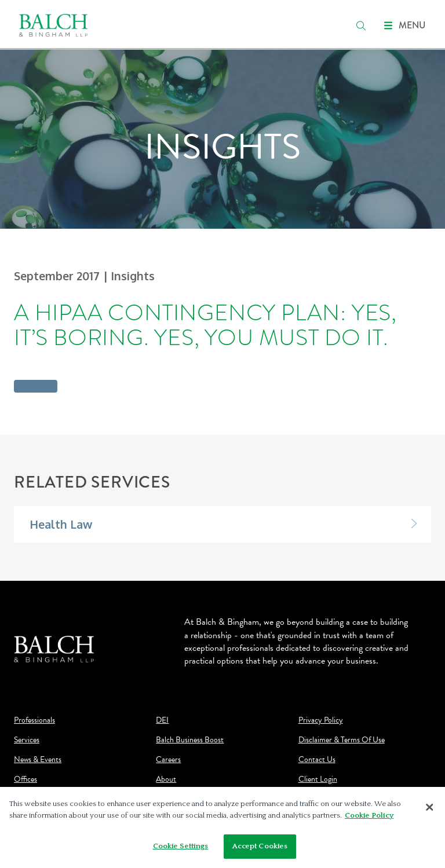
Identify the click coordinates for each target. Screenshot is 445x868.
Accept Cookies (260, 846)
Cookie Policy (369, 815)
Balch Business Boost (190, 740)
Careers (168, 760)
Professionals (34, 720)
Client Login (318, 779)
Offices (25, 779)
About (166, 779)
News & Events (38, 760)
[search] (361, 25)
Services (27, 740)
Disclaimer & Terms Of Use (342, 740)
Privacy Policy (321, 720)
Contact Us (317, 760)
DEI (162, 720)
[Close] (429, 807)
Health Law (61, 524)
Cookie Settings (181, 846)
